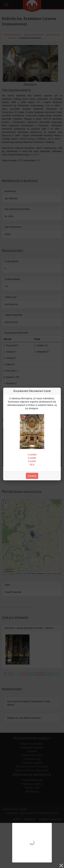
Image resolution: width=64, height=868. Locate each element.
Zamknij (32, 476)
